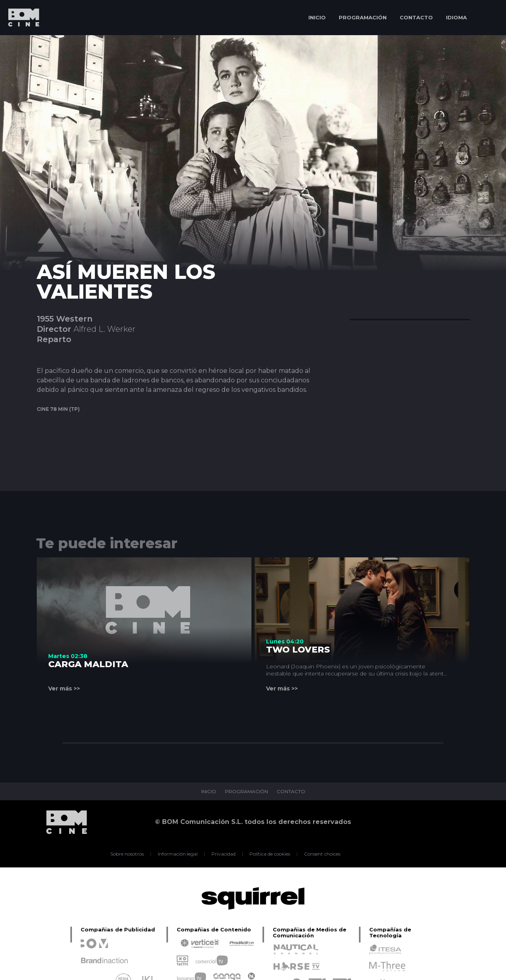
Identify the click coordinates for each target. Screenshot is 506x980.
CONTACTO (416, 17)
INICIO (317, 17)
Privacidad (224, 854)
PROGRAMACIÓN (363, 17)
